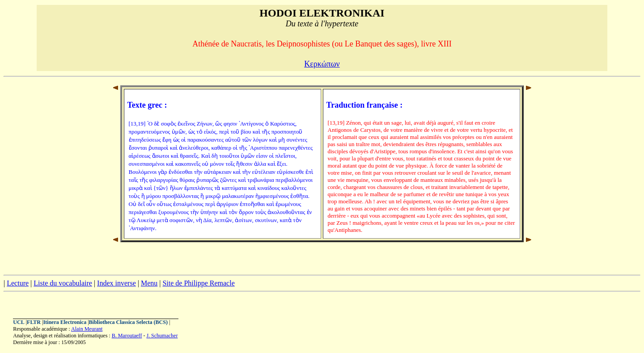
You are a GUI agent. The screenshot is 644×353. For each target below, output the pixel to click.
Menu (149, 283)
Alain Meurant (87, 329)
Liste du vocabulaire (63, 283)
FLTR (34, 322)
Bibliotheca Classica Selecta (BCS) (128, 322)
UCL (19, 322)
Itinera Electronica (65, 322)
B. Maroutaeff (127, 336)
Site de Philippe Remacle (198, 283)
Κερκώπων (322, 64)
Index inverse (117, 283)
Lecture (18, 283)
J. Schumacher (162, 336)
